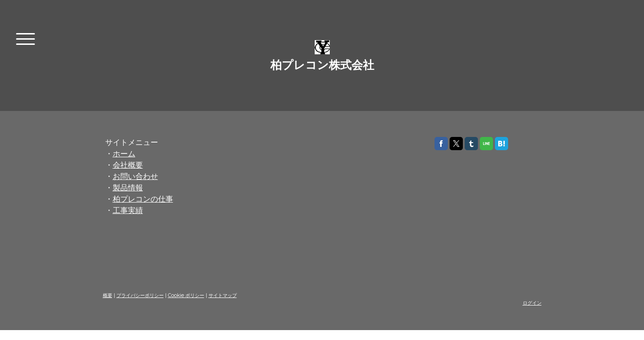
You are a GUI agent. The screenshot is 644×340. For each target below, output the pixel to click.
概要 (108, 295)
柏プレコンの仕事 (143, 199)
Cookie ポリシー (186, 295)
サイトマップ (223, 295)
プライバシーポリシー (140, 295)
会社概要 (128, 165)
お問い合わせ (135, 176)
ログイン (532, 303)
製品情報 (128, 188)
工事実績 (128, 210)
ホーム (124, 154)
